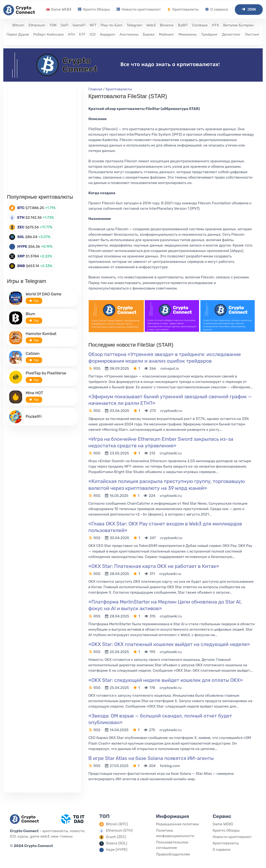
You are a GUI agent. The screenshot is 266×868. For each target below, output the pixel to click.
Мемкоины (188, 34)
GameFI (79, 25)
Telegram (134, 25)
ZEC (21, 227)
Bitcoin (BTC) (117, 824)
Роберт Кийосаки (48, 34)
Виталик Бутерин (238, 25)
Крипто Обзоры (94, 9)
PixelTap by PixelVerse (46, 373)
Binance (167, 25)
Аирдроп (107, 34)
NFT (93, 25)
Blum (30, 314)
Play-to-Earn (112, 25)
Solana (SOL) (117, 843)
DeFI (64, 25)
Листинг (252, 34)
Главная (95, 89)
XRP (21, 256)
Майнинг (167, 34)
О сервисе (217, 9)
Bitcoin (18, 25)
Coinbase (200, 25)
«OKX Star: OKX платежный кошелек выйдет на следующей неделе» (169, 644)
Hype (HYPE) (117, 850)
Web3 (151, 25)
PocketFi (34, 416)
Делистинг (231, 34)
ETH (21, 218)
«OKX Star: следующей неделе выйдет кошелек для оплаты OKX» (166, 680)
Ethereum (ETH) (119, 830)
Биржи (149, 34)
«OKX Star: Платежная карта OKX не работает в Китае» (154, 566)
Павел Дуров (18, 34)
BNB (21, 266)
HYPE (22, 247)
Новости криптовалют (139, 9)
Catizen (33, 353)
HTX (216, 25)
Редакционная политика (177, 824)
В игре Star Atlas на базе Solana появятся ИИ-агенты (151, 758)
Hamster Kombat (41, 334)
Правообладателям (173, 854)
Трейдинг (209, 34)
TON (53, 25)
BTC (21, 208)
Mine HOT (34, 393)
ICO (93, 34)
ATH (71, 34)
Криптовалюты (183, 9)
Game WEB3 (59, 9)
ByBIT (183, 25)
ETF (82, 34)
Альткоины (129, 34)
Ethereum (37, 25)
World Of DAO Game (44, 294)
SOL (21, 237)
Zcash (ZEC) (116, 837)
